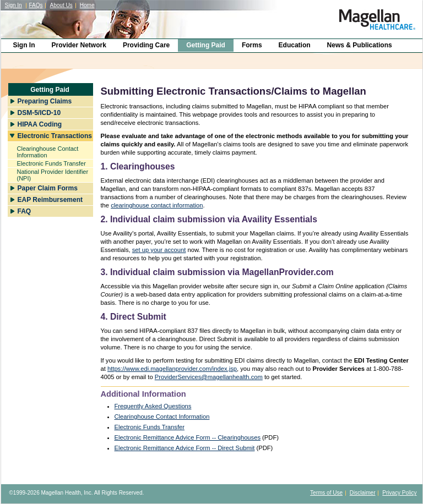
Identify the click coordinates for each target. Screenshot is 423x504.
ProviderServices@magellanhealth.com (209, 377)
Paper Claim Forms (48, 188)
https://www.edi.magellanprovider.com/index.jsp (172, 369)
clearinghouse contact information (157, 205)
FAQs (36, 5)
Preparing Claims (45, 101)
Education (295, 45)
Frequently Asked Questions (153, 406)
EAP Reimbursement (50, 200)
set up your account (159, 250)
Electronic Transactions (55, 136)
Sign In (13, 5)
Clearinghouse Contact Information (48, 152)
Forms (252, 45)
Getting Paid (206, 45)
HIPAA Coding (40, 124)
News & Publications (360, 45)
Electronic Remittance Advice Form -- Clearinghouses (188, 437)
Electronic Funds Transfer (51, 163)
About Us (61, 5)
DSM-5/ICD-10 (39, 113)
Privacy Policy (399, 493)
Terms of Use (326, 493)
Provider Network (79, 45)
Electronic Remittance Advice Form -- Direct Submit (185, 448)
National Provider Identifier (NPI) (53, 175)
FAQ (25, 211)
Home (87, 5)
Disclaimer (363, 493)
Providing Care (146, 45)
